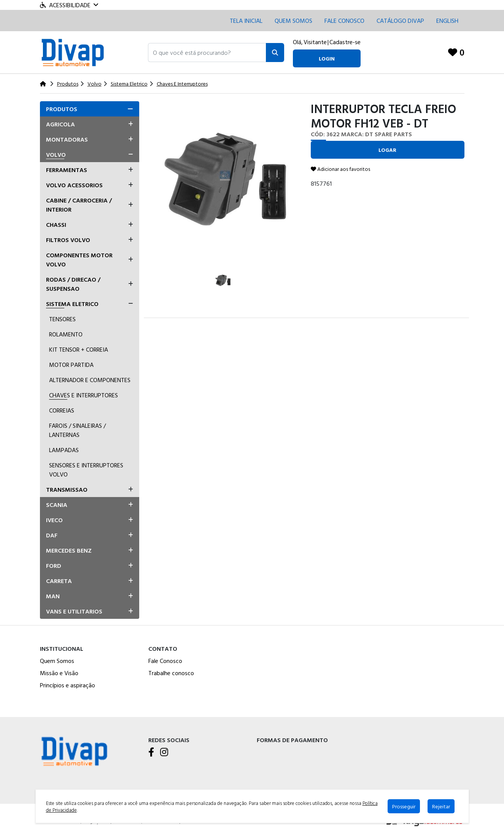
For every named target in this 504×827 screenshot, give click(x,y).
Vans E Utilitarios (74, 611)
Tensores (62, 319)
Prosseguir (404, 806)
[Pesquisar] (275, 53)
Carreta (59, 581)
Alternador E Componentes (90, 380)
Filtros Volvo (68, 240)
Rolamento (66, 334)
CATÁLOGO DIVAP (400, 21)
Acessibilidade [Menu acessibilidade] (69, 5)
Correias (62, 410)
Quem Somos (293, 21)
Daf (52, 535)
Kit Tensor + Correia (79, 349)
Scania (57, 505)
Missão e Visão (59, 673)
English (447, 21)
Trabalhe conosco (171, 673)
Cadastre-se (345, 42)
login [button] (327, 58)
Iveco (54, 520)
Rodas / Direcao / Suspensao (73, 284)
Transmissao (67, 489)
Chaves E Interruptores (83, 395)
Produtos (62, 109)
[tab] (90, 109)
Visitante (315, 42)
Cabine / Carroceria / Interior (79, 205)
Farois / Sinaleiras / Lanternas (77, 430)
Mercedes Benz (69, 550)
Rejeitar (441, 806)
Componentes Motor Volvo (79, 260)
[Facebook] (151, 752)
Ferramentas (67, 170)
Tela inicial (246, 21)
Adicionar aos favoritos (340, 169)
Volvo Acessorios (74, 185)
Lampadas (64, 450)
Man (53, 596)
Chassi (56, 225)
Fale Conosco (165, 661)
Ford (54, 566)
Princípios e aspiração (68, 685)
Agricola (60, 124)
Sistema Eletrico (72, 304)
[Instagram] (164, 752)
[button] (207, 53)
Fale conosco (344, 21)
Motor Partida (71, 365)
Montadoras (67, 139)
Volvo (56, 155)
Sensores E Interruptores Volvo (86, 470)
